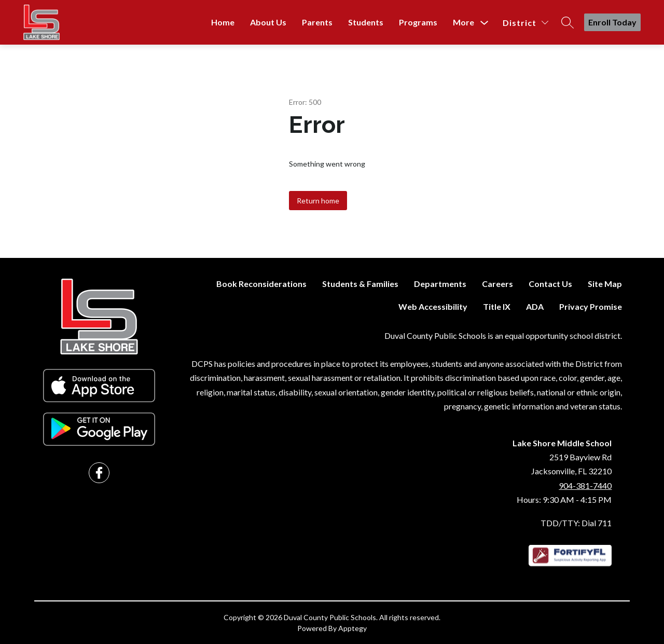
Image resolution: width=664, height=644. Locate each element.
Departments (440, 284)
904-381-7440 (585, 485)
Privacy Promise (591, 306)
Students (366, 22)
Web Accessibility (433, 306)
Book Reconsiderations (261, 284)
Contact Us (550, 284)
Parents (317, 22)
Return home (318, 201)
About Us (268, 22)
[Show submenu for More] (464, 22)
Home (223, 22)
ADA (535, 306)
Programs (418, 22)
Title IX (497, 306)
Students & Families (360, 284)
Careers (497, 284)
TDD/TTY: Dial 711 (576, 523)
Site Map (605, 284)
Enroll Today (612, 22)
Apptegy (352, 628)
